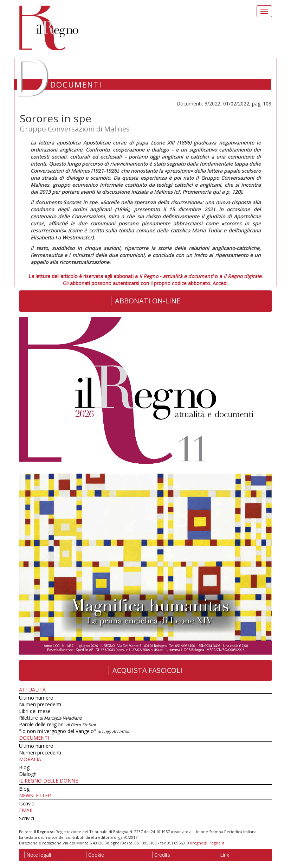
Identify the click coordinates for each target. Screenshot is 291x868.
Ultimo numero (36, 698)
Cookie (95, 855)
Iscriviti (27, 803)
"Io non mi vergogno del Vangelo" (74, 731)
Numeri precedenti (40, 704)
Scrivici (27, 818)
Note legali (38, 855)
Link (224, 855)
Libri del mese (35, 711)
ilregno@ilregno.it (207, 843)
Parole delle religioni (57, 724)
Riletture (50, 718)
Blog (24, 767)
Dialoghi (28, 774)
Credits (161, 855)
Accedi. (221, 283)
